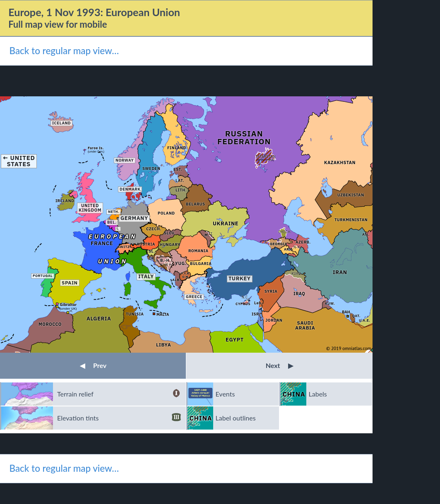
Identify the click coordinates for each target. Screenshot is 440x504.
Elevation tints (119, 418)
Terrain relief (119, 394)
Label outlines (236, 418)
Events (225, 394)
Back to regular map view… (64, 51)
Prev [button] (93, 365)
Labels (318, 394)
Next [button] (280, 365)
